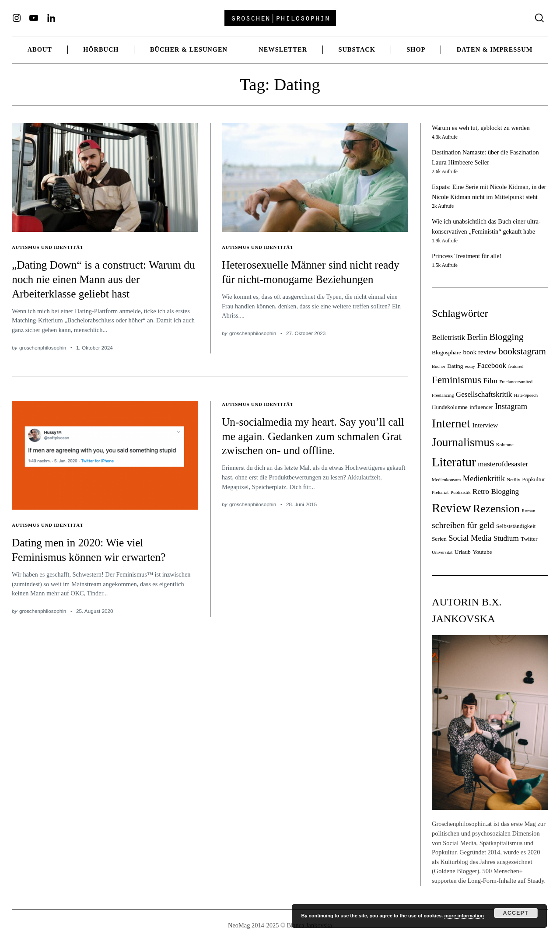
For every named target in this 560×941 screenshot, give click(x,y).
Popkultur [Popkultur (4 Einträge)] (533, 479)
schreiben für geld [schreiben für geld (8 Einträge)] (463, 525)
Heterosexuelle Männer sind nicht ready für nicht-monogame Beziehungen (306, 279)
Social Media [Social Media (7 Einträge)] (470, 538)
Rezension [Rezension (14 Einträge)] (496, 509)
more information (464, 916)
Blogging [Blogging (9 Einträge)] (506, 337)
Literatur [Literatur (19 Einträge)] (454, 462)
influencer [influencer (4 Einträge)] (481, 407)
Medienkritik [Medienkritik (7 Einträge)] (484, 479)
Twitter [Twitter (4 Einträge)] (529, 539)
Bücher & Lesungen (189, 49)
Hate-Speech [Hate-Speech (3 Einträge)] (526, 395)
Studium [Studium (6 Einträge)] (506, 538)
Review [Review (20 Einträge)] (451, 508)
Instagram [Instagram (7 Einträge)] (511, 406)
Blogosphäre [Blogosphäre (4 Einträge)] (446, 352)
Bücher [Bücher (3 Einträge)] (439, 366)
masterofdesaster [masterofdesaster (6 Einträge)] (503, 464)
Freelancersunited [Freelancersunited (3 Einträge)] (516, 382)
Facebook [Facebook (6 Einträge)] (492, 366)
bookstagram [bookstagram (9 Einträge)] (522, 351)
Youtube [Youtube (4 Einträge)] (482, 552)
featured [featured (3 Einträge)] (516, 366)
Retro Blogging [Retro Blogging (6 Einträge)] (496, 491)
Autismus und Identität (50, 247)
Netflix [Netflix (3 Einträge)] (514, 480)
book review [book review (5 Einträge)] (479, 352)
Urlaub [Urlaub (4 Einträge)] (463, 552)
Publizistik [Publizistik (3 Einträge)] (461, 492)
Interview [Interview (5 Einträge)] (485, 425)
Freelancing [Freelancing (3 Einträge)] (443, 395)
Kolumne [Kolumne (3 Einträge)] (505, 445)
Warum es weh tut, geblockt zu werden (481, 128)
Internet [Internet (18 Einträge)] (451, 423)
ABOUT (40, 49)
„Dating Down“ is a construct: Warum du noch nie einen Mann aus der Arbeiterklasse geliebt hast (101, 279)
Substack (357, 49)
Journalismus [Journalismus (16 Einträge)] (463, 442)
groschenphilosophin (43, 348)
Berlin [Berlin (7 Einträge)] (477, 337)
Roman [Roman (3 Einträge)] (529, 511)
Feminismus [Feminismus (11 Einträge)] (457, 380)
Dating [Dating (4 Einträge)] (455, 366)
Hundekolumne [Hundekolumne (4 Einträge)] (450, 407)
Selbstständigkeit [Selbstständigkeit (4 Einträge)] (516, 526)
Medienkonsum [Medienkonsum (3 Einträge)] (446, 480)
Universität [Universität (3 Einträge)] (442, 552)
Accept (516, 913)
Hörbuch (101, 49)
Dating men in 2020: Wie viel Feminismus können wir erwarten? (98, 549)
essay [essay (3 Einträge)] (470, 366)
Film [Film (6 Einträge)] (490, 381)
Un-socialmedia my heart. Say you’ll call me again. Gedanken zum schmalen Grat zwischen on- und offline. (313, 443)
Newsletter (283, 49)
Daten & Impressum (495, 49)
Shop (416, 49)
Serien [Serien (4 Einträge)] (439, 539)
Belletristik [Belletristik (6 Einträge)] (448, 338)
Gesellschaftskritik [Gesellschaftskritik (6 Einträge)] (484, 394)
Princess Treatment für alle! (467, 256)
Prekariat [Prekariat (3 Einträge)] (440, 492)
